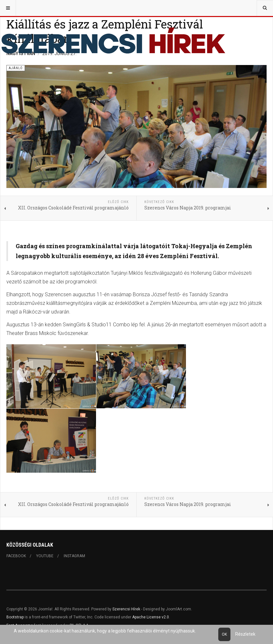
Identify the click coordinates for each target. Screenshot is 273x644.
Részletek (245, 634)
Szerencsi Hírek (126, 609)
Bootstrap (15, 617)
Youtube (45, 556)
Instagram (74, 556)
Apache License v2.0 (151, 617)
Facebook (16, 556)
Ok (224, 634)
